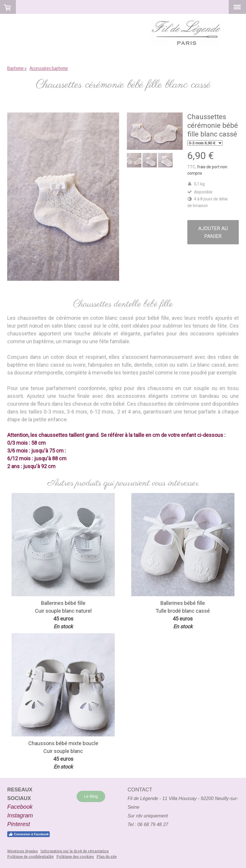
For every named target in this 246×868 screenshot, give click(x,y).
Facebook (20, 807)
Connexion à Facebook (28, 834)
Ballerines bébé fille (183, 603)
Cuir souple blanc (55, 611)
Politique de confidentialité (30, 856)
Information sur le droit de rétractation (75, 851)
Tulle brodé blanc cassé (183, 611)
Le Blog (91, 796)
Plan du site (107, 856)
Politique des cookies (75, 856)
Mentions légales (23, 851)
